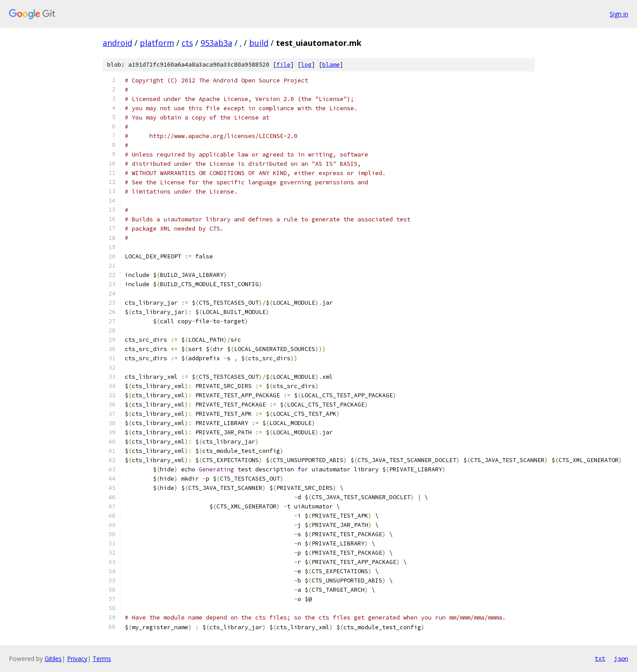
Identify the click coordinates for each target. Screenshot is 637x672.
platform (157, 43)
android (117, 43)
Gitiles (53, 659)
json (621, 658)
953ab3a (216, 43)
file (283, 65)
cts (187, 43)
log (306, 65)
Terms (102, 659)
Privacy (77, 659)
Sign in (619, 14)
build (259, 43)
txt (600, 658)
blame (331, 65)
